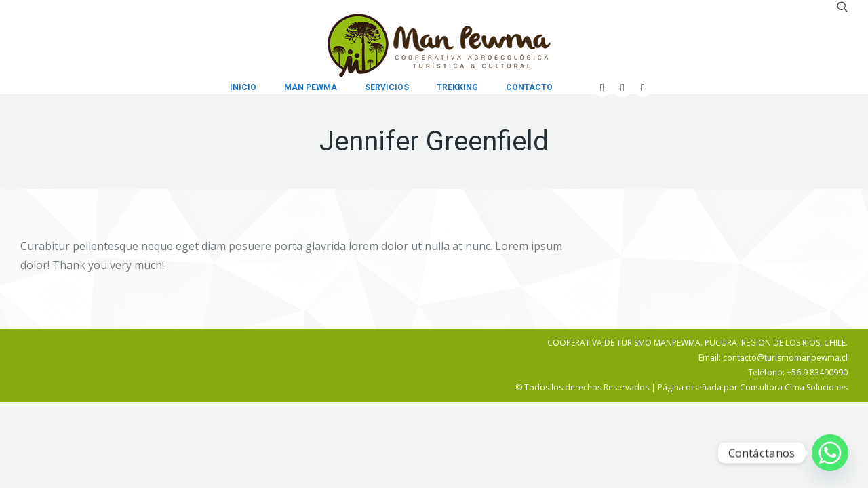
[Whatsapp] (830, 453)
